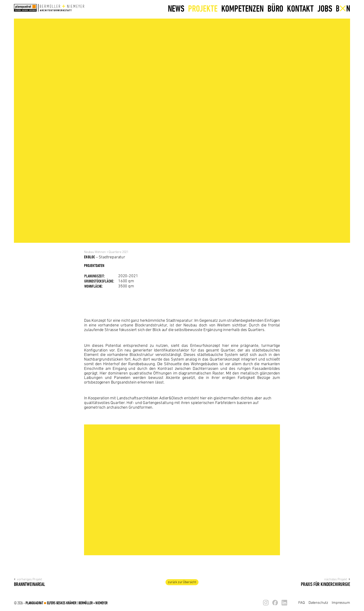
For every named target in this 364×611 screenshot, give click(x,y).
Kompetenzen (242, 8)
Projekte (203, 8)
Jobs (325, 8)
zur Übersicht (182, 582)
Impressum (341, 602)
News (176, 8)
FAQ (302, 602)
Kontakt (300, 8)
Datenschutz (318, 602)
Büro (275, 8)
